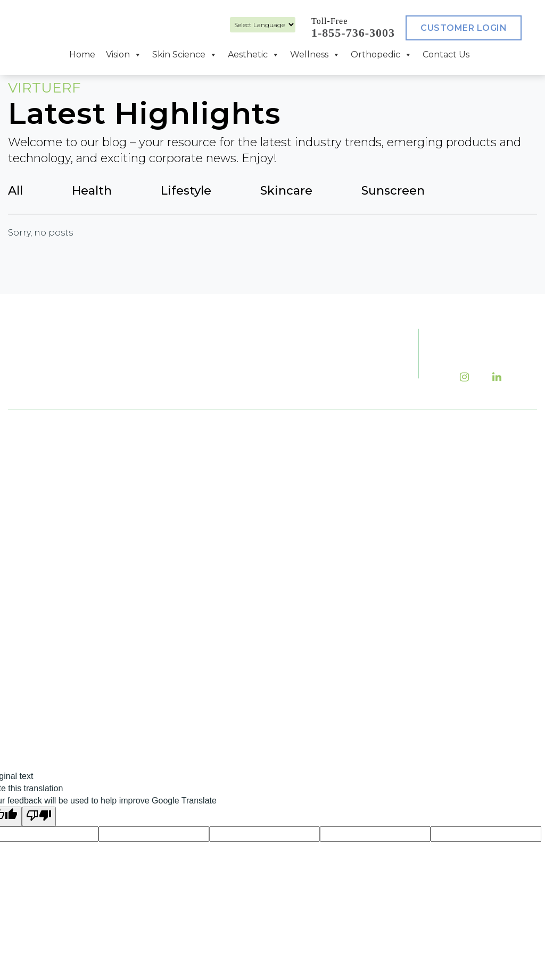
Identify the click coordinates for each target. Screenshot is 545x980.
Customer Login (464, 28)
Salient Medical (269, 738)
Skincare (286, 191)
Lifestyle (186, 191)
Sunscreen (393, 191)
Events (353, 482)
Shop (419, 521)
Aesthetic (254, 55)
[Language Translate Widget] (263, 25)
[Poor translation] (39, 816)
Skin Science (185, 55)
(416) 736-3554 (238, 534)
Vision (124, 55)
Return (423, 541)
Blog (417, 462)
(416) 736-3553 (211, 477)
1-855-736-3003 (353, 33)
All (15, 191)
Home (82, 55)
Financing (362, 501)
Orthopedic (381, 55)
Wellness (315, 55)
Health (92, 191)
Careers (424, 482)
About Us (359, 462)
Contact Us (446, 55)
